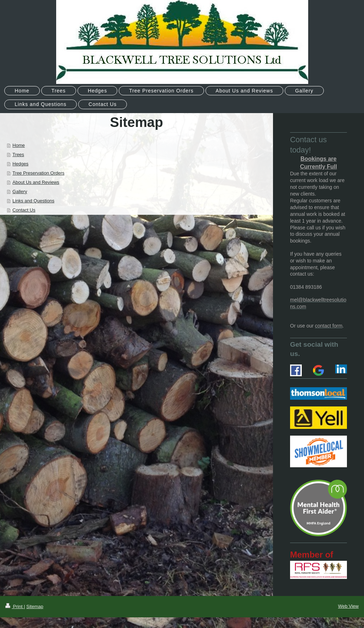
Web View (348, 606)
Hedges (20, 164)
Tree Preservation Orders (38, 173)
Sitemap (35, 606)
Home (19, 145)
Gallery (20, 191)
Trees (18, 155)
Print (15, 606)
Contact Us (24, 210)
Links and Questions (33, 201)
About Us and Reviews (36, 182)
